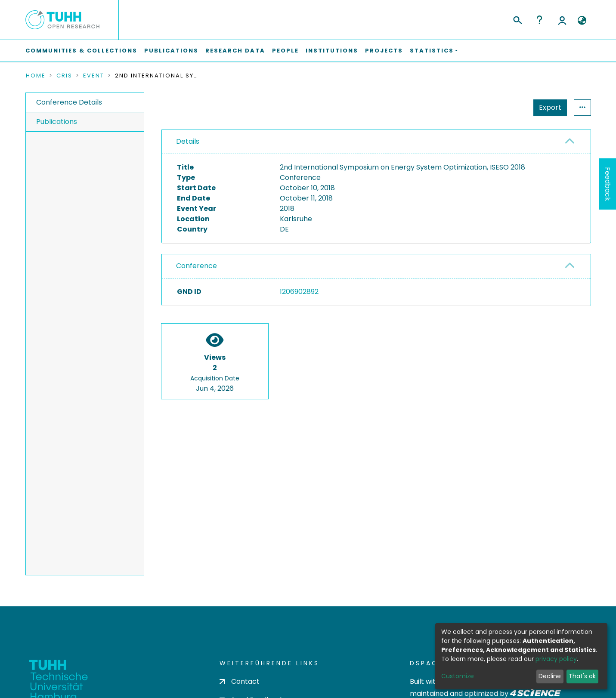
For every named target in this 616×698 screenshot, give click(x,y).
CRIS (64, 76)
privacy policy (556, 659)
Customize (458, 676)
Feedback (608, 184)
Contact (240, 681)
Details (188, 141)
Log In (562, 20)
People (285, 51)
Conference (197, 266)
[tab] (376, 142)
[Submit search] (517, 19)
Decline (550, 676)
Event (94, 76)
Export (508, 107)
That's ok (582, 676)
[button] (582, 21)
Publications (171, 51)
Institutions (332, 51)
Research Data (235, 51)
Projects (384, 51)
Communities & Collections (81, 51)
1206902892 (299, 292)
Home (36, 76)
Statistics (548, 107)
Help (539, 20)
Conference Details (69, 102)
